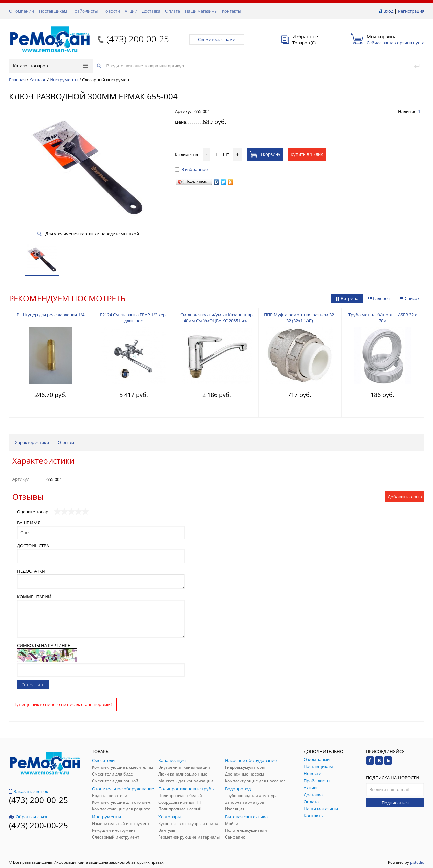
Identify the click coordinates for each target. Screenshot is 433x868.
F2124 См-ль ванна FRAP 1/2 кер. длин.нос (133, 318)
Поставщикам (53, 11)
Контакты (232, 11)
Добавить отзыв (405, 497)
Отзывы (66, 442)
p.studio (417, 862)
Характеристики (32, 442)
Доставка (151, 11)
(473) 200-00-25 (138, 39)
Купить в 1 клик (307, 154)
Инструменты (64, 80)
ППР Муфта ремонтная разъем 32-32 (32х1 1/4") (300, 318)
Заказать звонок (29, 791)
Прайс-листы (85, 11)
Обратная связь (29, 817)
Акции (131, 11)
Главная (17, 80)
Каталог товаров (50, 66)
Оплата (173, 11)
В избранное (191, 169)
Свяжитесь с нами (217, 39)
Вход (388, 11)
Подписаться (395, 803)
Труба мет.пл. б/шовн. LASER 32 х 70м (383, 318)
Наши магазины (201, 11)
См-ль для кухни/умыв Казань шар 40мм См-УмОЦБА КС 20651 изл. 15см (216, 321)
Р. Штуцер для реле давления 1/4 (51, 315)
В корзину (265, 154)
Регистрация (411, 11)
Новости (111, 11)
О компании (22, 11)
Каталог (38, 80)
